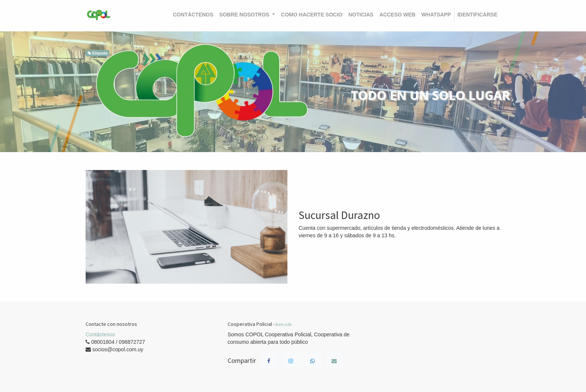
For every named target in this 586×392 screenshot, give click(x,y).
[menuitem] (193, 15)
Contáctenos (100, 334)
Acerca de (283, 324)
